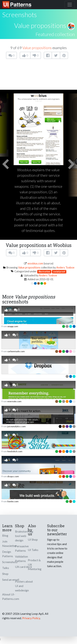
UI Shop (33, 539)
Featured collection (55, 34)
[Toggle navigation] (70, 5)
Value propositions (40, 25)
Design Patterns (8, 554)
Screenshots (10, 562)
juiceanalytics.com (16, 426)
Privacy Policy (31, 618)
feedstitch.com (15, 451)
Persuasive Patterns (22, 548)
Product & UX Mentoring (35, 564)
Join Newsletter (9, 544)
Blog (5, 535)
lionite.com (13, 501)
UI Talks (33, 550)
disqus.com (13, 476)
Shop (5, 574)
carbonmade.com (16, 351)
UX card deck (24, 567)
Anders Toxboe (65, 267)
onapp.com (13, 326)
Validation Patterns (21, 559)
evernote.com (14, 401)
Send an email (11, 580)
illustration (44, 272)
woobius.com (35, 263)
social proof (59, 272)
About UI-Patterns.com (11, 596)
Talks (6, 568)
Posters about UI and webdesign (24, 586)
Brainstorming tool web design (24, 536)
